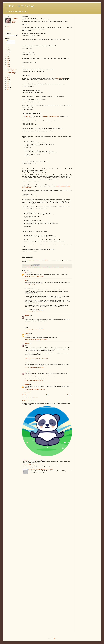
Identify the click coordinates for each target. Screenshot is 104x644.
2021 (8, 53)
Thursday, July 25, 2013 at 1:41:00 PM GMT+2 (34, 286)
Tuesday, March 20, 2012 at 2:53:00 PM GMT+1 (35, 278)
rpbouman (27, 317)
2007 (8, 85)
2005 (8, 89)
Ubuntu (67, 268)
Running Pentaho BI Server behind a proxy (12, 74)
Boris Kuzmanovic (26, 117)
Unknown (27, 335)
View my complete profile (14, 21)
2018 (8, 57)
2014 (8, 65)
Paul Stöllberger (30, 262)
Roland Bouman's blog (20, 6)
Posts (8, 41)
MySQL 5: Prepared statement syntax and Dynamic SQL (35, 461)
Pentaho (50, 268)
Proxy (61, 268)
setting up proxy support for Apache (51, 117)
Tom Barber (45, 262)
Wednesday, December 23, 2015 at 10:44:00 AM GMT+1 (36, 360)
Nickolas (27, 386)
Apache (27, 268)
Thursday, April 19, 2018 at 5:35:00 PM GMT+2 (35, 369)
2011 (8, 78)
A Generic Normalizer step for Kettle (12, 70)
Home (47, 396)
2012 (8, 66)
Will (26, 282)
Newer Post (25, 396)
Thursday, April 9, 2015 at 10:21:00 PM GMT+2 (35, 331)
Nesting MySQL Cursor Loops (29, 466)
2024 (8, 51)
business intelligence (33, 268)
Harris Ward (27, 274)
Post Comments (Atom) (33, 399)
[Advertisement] (87, 25)
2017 (8, 59)
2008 (8, 84)
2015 (8, 63)
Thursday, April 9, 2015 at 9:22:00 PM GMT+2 (34, 313)
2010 (8, 80)
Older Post (70, 396)
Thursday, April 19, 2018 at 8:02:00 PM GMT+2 (35, 382)
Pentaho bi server (56, 268)
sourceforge (59, 78)
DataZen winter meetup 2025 (29, 402)
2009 (8, 82)
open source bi (45, 268)
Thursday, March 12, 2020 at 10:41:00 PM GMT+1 (35, 391)
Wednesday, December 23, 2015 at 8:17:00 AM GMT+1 (36, 341)
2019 (8, 55)
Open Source (40, 268)
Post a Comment (27, 394)
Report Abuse (9, 30)
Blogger (55, 638)
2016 (8, 61)
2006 (8, 87)
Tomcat (64, 268)
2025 (8, 49)
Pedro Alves (37, 262)
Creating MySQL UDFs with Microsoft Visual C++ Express (41, 471)
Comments (9, 43)
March (9, 68)
